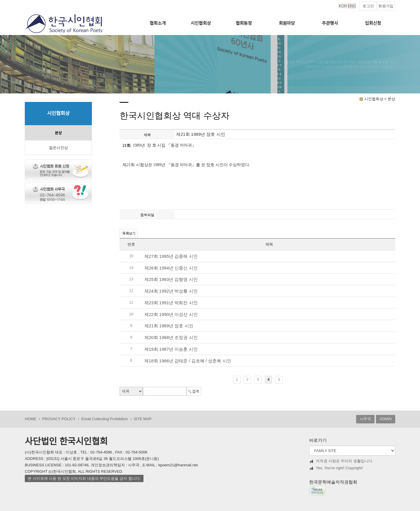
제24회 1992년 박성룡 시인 (171, 291)
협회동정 (244, 23)
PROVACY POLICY (59, 419)
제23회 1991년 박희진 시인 (171, 303)
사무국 (365, 419)
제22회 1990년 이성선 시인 (171, 314)
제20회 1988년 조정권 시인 (171, 337)
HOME (30, 419)
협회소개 (158, 23)
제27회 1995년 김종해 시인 (171, 256)
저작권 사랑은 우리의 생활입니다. (341, 461)
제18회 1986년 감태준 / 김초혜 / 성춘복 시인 (188, 361)
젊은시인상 (58, 148)
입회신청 (373, 23)
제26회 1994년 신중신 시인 (171, 268)
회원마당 (287, 23)
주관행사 (330, 23)
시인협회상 (201, 23)
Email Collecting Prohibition (105, 419)
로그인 (368, 6)
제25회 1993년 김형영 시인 (171, 280)
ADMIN (386, 419)
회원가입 (386, 6)
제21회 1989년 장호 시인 (169, 326)
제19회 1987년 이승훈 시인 (171, 349)
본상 (58, 133)
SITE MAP (143, 419)
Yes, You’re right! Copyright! (336, 468)
